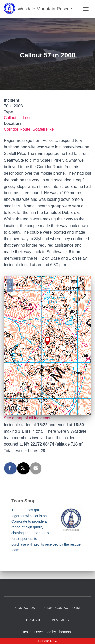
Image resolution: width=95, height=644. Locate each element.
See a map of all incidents (27, 418)
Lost (27, 118)
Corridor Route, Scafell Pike (29, 129)
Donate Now (48, 641)
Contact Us (25, 608)
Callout (10, 118)
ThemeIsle (65, 632)
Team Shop (35, 620)
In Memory (61, 620)
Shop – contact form (62, 608)
